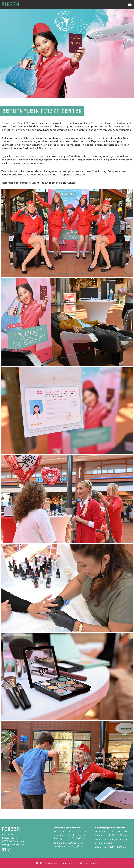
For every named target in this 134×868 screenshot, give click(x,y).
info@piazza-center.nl (14, 845)
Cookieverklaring (89, 863)
